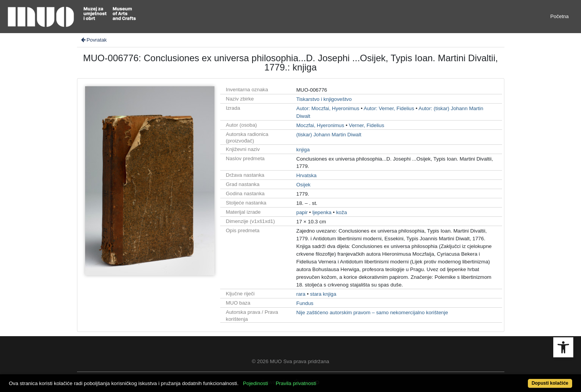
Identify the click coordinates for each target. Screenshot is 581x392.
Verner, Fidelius (367, 125)
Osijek (304, 185)
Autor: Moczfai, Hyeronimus (328, 108)
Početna (559, 16)
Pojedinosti (255, 383)
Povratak (94, 40)
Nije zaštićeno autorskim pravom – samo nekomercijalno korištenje (372, 312)
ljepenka (322, 212)
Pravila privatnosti (296, 383)
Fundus (305, 303)
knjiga (303, 150)
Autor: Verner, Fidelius (389, 108)
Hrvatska (307, 175)
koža (342, 212)
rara (301, 294)
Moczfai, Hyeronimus (320, 125)
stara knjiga (323, 294)
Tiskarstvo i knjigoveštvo (324, 99)
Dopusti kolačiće (550, 383)
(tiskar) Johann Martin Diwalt (329, 135)
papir (302, 212)
